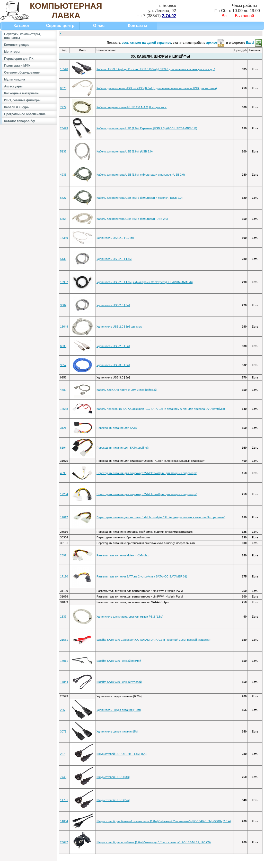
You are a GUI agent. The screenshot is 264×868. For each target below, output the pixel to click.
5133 (63, 151)
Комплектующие (17, 45)
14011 (64, 661)
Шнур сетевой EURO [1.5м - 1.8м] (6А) (121, 754)
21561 (64, 640)
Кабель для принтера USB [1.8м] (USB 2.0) (125, 151)
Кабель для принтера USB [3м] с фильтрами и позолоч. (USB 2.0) (139, 198)
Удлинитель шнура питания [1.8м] (119, 710)
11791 (64, 800)
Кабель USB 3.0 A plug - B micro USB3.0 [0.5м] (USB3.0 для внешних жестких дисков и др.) (156, 69)
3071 (63, 731)
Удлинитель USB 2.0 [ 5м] (113, 346)
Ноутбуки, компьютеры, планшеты (22, 36)
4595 (63, 473)
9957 (63, 365)
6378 (63, 88)
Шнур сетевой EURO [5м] (113, 800)
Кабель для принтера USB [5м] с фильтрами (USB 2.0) (132, 219)
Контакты (138, 26)
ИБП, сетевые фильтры (22, 100)
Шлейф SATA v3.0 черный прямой (119, 661)
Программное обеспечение (25, 114)
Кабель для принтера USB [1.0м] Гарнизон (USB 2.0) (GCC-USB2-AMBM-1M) (147, 128)
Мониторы (12, 52)
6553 (63, 219)
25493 (64, 128)
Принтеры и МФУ (17, 66)
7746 (63, 777)
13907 (64, 282)
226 (63, 710)
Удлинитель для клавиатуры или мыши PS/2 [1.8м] (130, 617)
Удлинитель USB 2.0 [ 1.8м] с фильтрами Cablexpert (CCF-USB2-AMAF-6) (145, 282)
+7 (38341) (158, 16)
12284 (64, 494)
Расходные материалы (22, 93)
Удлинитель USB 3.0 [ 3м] (113, 365)
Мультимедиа (15, 79)
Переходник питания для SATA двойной (122, 448)
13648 (64, 327)
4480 (63, 390)
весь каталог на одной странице (146, 43)
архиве (216, 43)
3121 (63, 428)
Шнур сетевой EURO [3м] (113, 777)
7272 (63, 107)
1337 (63, 617)
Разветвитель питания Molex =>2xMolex (123, 555)
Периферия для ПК (19, 59)
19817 (64, 517)
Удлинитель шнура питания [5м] (117, 731)
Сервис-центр (60, 26)
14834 (64, 821)
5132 (63, 259)
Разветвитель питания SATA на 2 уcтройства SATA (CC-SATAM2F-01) (142, 576)
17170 (64, 576)
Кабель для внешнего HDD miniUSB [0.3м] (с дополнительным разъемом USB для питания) (157, 88)
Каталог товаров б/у (20, 121)
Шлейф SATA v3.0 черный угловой (119, 682)
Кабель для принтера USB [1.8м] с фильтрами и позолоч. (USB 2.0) (141, 175)
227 (63, 754)
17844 (64, 682)
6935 (63, 346)
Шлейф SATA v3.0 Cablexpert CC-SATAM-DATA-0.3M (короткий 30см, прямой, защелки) (153, 640)
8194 (63, 448)
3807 (63, 305)
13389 (64, 238)
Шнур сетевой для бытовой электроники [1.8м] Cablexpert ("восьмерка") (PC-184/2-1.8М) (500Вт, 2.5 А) (164, 821)
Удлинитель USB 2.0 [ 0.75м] (115, 238)
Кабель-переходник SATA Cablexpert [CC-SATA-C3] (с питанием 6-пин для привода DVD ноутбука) (161, 409)
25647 (64, 842)
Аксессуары (13, 86)
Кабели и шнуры (17, 107)
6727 (63, 198)
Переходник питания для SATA (117, 428)
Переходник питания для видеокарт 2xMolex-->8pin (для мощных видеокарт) (147, 494)
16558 (64, 409)
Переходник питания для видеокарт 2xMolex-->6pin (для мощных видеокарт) (147, 473)
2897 (63, 555)
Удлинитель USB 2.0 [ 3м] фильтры (120, 327)
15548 (64, 69)
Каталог (22, 26)
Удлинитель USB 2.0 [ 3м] (113, 305)
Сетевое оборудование (22, 73)
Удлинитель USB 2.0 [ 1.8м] (114, 259)
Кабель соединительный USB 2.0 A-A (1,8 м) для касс (132, 107)
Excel (254, 43)
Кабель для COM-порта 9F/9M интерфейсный (126, 390)
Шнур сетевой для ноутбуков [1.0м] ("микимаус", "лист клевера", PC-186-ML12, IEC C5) (154, 842)
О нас (99, 26)
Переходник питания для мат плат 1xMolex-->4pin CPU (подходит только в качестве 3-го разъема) (161, 517)
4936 (63, 175)
